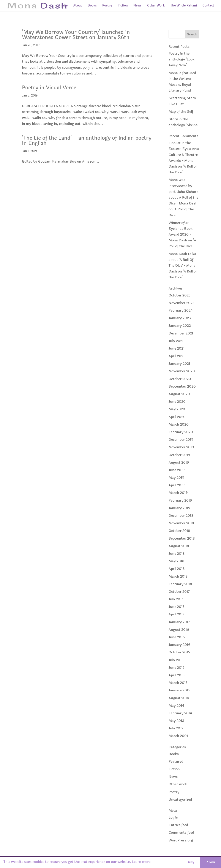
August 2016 (179, 630)
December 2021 (181, 333)
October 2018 (179, 531)
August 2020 (179, 394)
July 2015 (176, 660)
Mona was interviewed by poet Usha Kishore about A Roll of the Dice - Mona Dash (183, 192)
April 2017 (176, 614)
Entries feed (178, 825)
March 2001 (178, 736)
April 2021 (177, 356)
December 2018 (181, 516)
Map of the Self (181, 112)
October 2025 (180, 295)
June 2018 (177, 554)
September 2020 (182, 386)
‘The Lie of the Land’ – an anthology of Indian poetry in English (87, 141)
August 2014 (179, 698)
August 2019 (179, 462)
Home (63, 6)
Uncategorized (180, 799)
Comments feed (181, 832)
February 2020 (181, 432)
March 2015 (178, 683)
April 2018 (177, 569)
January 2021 (179, 364)
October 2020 (180, 379)
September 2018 (182, 538)
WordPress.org (181, 840)
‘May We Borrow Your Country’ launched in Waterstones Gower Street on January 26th (76, 35)
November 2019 (181, 447)
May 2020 (177, 409)
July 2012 (176, 728)
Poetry (107, 6)
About (78, 6)
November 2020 (182, 371)
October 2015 (179, 652)
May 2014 (176, 706)
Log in (173, 817)
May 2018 (176, 561)
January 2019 (179, 508)
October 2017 (179, 592)
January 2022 (180, 325)
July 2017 (176, 599)
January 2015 (179, 690)
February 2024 (181, 310)
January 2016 (179, 645)
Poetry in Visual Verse (49, 88)
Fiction (123, 6)
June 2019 (177, 470)
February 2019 (180, 500)
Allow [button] (211, 862)
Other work (178, 784)
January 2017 (179, 622)
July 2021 (176, 341)
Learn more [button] (141, 862)
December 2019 (181, 440)
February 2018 (180, 584)
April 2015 (177, 675)
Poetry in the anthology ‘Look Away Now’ (182, 59)
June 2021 (177, 348)
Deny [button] (190, 862)
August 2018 (179, 546)
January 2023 (180, 318)
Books (92, 6)
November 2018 (181, 523)
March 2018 (178, 576)
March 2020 (179, 424)
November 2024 (182, 303)
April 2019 (177, 485)
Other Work (156, 6)
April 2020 (177, 417)
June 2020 (177, 402)
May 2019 (176, 478)
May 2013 (176, 721)
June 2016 (177, 637)
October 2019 (179, 455)
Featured (176, 761)
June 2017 (176, 607)
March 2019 (178, 493)
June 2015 (177, 668)
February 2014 (180, 713)
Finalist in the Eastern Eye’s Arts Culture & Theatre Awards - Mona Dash (184, 155)
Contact (208, 6)
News (137, 6)
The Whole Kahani (184, 6)
